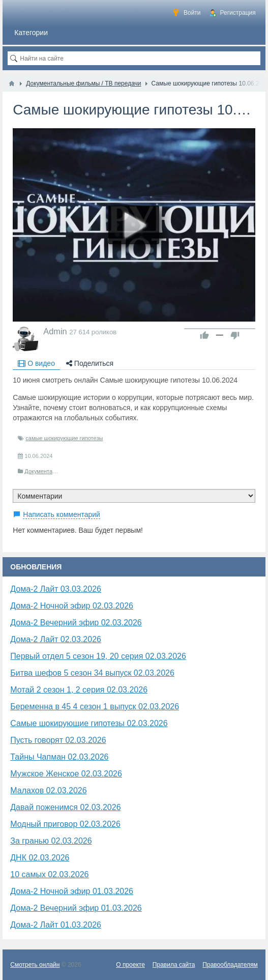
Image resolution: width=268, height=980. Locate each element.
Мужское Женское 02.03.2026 (66, 774)
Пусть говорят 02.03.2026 (58, 740)
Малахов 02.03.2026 (48, 790)
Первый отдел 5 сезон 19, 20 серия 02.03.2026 (98, 656)
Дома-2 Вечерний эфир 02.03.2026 (76, 623)
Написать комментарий (62, 514)
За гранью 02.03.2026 (51, 841)
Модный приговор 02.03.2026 (65, 824)
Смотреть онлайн (35, 965)
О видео (36, 363)
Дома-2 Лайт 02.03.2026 (56, 639)
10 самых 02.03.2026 (49, 874)
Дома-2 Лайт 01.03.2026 (56, 925)
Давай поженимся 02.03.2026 (65, 807)
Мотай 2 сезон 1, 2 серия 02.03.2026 (79, 690)
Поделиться (90, 363)
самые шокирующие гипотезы (64, 438)
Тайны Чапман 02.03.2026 (59, 757)
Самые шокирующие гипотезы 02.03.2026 (89, 723)
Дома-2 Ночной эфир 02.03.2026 (72, 606)
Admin (55, 331)
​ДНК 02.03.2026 (40, 858)
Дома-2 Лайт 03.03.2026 (56, 589)
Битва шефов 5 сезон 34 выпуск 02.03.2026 (92, 673)
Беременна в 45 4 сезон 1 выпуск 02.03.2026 (95, 707)
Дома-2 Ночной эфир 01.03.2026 (72, 891)
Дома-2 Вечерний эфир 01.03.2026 (76, 908)
